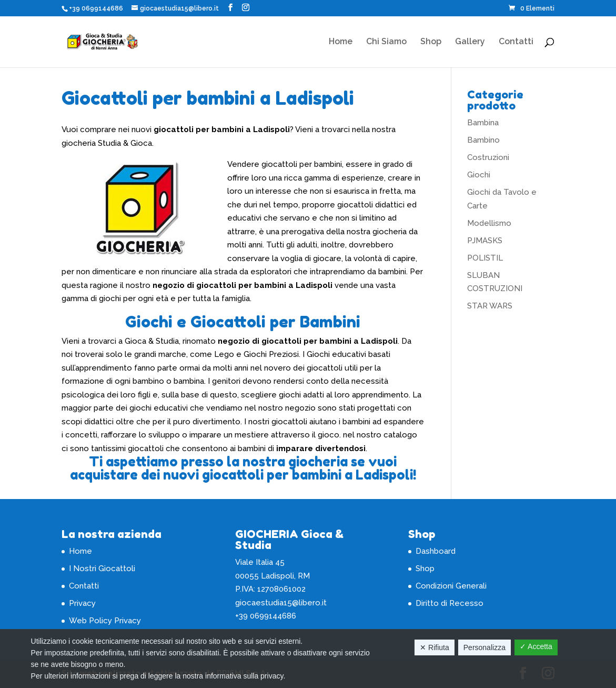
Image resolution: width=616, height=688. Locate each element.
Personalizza (484, 647)
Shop (431, 42)
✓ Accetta (536, 646)
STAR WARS (490, 306)
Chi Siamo (386, 42)
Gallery (470, 42)
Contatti (516, 42)
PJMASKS (485, 241)
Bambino (483, 140)
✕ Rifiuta (435, 647)
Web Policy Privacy (105, 621)
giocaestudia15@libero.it (281, 603)
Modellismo (489, 223)
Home (341, 42)
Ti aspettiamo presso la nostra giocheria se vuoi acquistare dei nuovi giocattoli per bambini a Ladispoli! (243, 468)
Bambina (483, 123)
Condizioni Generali (451, 586)
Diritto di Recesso (450, 603)
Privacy (82, 603)
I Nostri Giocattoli (102, 569)
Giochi (479, 175)
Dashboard (436, 551)
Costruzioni (488, 157)
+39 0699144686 (96, 8)
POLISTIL (485, 258)
